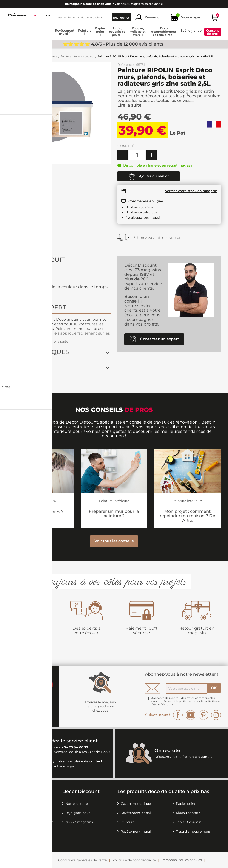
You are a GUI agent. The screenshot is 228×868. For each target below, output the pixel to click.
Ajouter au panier (148, 176)
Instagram (216, 715)
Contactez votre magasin (57, 766)
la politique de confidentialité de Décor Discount (186, 703)
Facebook (178, 715)
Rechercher (121, 17)
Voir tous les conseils (114, 541)
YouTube (191, 715)
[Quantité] (137, 155)
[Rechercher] (87, 17)
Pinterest (203, 715)
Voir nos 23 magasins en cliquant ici (114, 4)
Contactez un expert (154, 339)
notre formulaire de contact (79, 761)
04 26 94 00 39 (76, 747)
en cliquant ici (201, 757)
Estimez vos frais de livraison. (158, 238)
